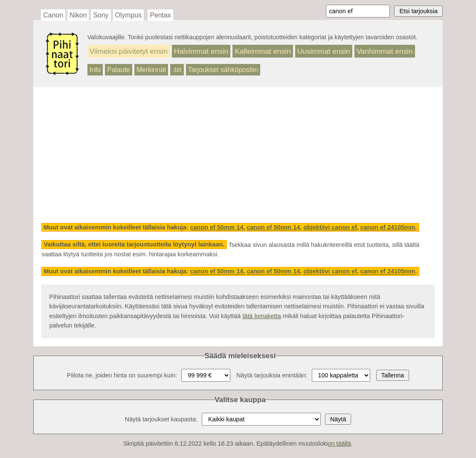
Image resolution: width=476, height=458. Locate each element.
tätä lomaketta (261, 316)
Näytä (338, 419)
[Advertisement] (238, 155)
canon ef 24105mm (388, 227)
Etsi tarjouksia (418, 11)
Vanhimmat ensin (385, 51)
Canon (53, 15)
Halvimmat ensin (201, 51)
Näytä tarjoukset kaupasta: (161, 419)
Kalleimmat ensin (263, 51)
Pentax (160, 15)
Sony (101, 15)
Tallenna (393, 375)
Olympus (128, 15)
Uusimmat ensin (324, 51)
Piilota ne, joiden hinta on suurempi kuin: (122, 375)
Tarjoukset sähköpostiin (223, 70)
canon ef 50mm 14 (217, 227)
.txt (177, 70)
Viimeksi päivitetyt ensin (129, 51)
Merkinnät (151, 70)
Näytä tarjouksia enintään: (272, 375)
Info (95, 70)
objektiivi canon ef (330, 227)
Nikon (78, 15)
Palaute (119, 70)
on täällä (339, 444)
